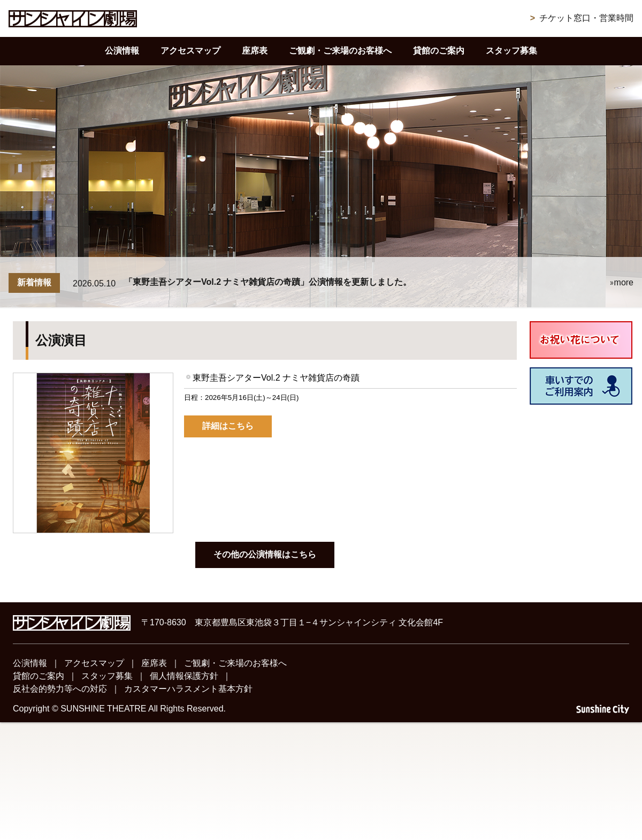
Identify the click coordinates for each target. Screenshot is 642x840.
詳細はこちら (228, 426)
